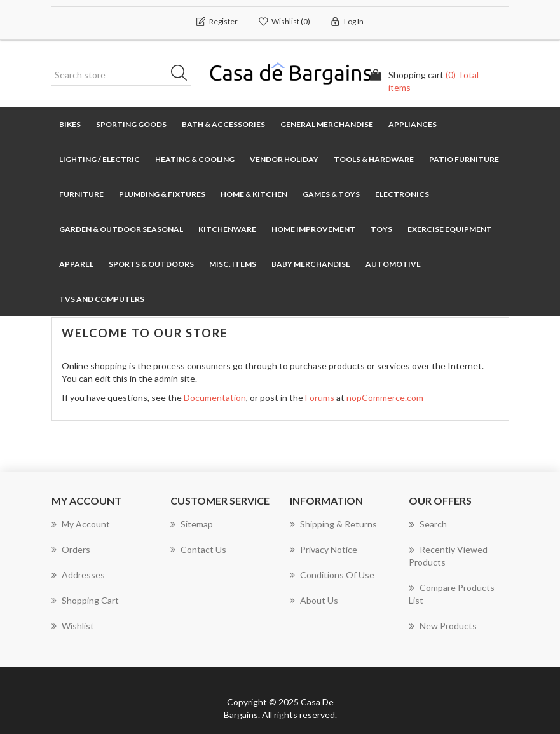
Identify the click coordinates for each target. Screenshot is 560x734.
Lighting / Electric (99, 159)
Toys (381, 229)
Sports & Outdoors (151, 264)
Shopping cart (85, 600)
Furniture (81, 194)
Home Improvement (313, 229)
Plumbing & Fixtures (162, 194)
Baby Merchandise (311, 264)
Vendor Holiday (284, 159)
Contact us (198, 549)
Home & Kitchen (254, 194)
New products (443, 626)
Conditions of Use (332, 575)
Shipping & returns (333, 524)
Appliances (413, 124)
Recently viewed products (448, 555)
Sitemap (192, 524)
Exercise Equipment (450, 229)
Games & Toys (331, 194)
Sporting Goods (131, 124)
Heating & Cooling (195, 159)
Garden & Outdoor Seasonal (121, 229)
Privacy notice (324, 549)
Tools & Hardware (374, 159)
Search (428, 524)
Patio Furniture (464, 159)
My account (81, 524)
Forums (320, 398)
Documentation (215, 398)
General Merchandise (327, 124)
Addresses (78, 575)
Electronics (402, 194)
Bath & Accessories (223, 124)
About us (314, 600)
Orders (71, 549)
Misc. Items (233, 264)
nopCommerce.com (385, 398)
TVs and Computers (102, 299)
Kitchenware (227, 229)
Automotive (393, 264)
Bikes (70, 124)
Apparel (76, 264)
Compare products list (452, 594)
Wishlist (73, 626)
